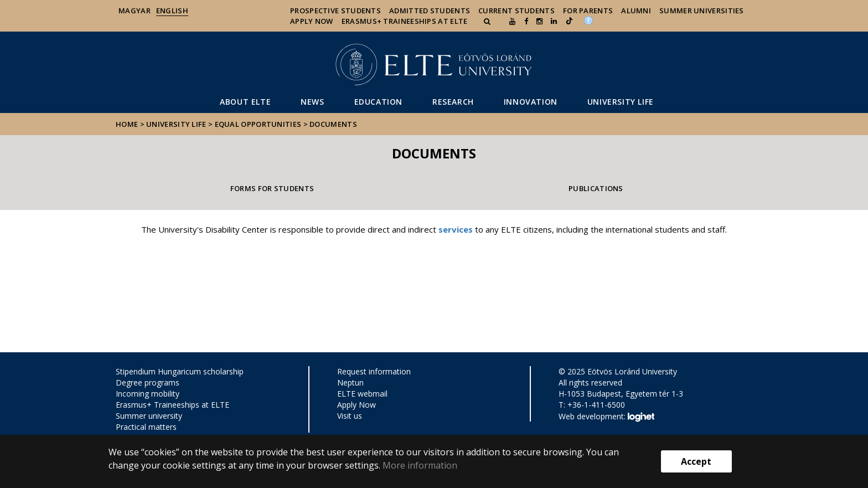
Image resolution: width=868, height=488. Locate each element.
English (172, 11)
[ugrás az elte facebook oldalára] (526, 21)
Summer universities (702, 11)
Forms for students (272, 188)
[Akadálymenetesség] (588, 20)
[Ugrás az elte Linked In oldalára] (554, 21)
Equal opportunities (258, 124)
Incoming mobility (148, 394)
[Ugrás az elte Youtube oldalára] (512, 21)
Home (128, 124)
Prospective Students (335, 11)
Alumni (636, 11)
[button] (488, 21)
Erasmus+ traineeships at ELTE (405, 21)
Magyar (135, 11)
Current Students (516, 11)
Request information (374, 371)
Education (378, 102)
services (456, 229)
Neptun (350, 382)
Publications (596, 188)
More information (420, 465)
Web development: (606, 417)
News (312, 102)
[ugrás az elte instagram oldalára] (539, 21)
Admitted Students (430, 11)
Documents (333, 124)
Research (453, 102)
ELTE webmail (362, 394)
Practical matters (146, 427)
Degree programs (148, 382)
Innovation (531, 102)
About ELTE (245, 102)
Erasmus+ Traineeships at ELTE (172, 405)
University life (621, 102)
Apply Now (312, 21)
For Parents (588, 11)
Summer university (149, 416)
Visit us (350, 416)
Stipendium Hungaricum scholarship (180, 371)
